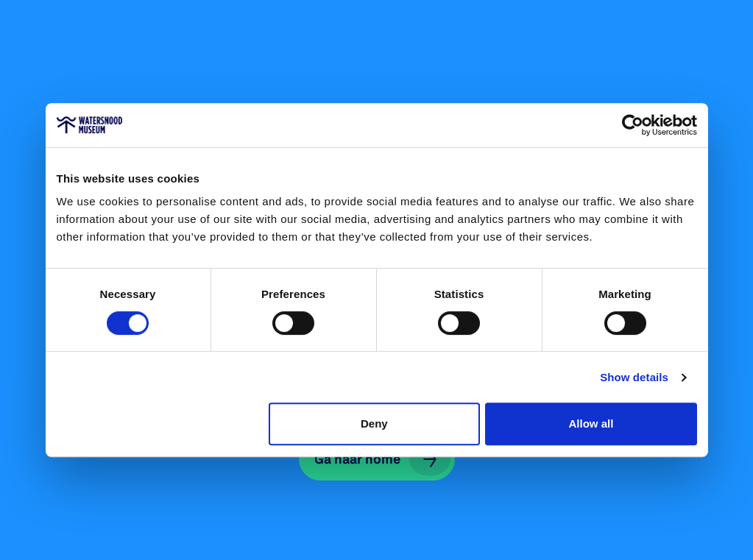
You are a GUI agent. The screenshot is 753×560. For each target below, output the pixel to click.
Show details (634, 377)
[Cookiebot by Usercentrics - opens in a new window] (633, 125)
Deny (374, 423)
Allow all (591, 423)
